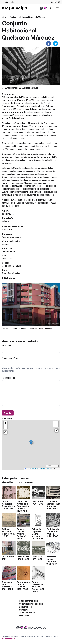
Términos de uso (27, 613)
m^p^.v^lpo (24, 616)
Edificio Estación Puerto (6, 531)
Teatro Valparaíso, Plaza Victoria (9, 504)
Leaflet (28, 469)
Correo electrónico (10, 358)
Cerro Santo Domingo (11, 273)
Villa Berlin (37, 557)
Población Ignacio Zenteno (51, 559)
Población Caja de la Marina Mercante (37, 533)
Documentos (25, 607)
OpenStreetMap (46, 469)
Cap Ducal (37, 501)
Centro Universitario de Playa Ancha (38, 586)
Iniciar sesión (9, 2)
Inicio (4, 17)
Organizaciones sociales (31, 604)
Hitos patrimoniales (28, 601)
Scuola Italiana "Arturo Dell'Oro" (21, 533)
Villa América (23, 557)
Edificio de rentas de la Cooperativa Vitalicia (23, 505)
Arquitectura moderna (11, 237)
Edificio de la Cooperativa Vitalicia (53, 531)
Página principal (9, 378)
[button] (31, 442)
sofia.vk (5, 221)
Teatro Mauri (8, 557)
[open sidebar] (57, 8)
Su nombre (7, 345)
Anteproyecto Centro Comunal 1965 (24, 586)
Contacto (24, 610)
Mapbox (35, 469)
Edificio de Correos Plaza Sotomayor (53, 504)
